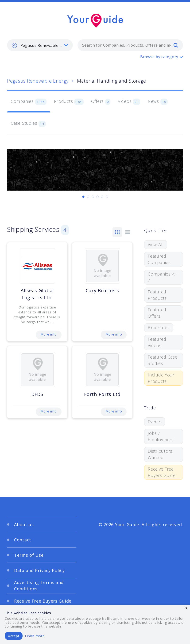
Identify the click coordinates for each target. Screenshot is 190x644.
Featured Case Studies (163, 360)
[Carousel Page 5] (102, 197)
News (158, 102)
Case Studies (28, 124)
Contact (23, 540)
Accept (14, 636)
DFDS (37, 394)
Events (155, 422)
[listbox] (40, 45)
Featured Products (157, 295)
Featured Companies (159, 259)
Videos (129, 102)
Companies (29, 102)
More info (49, 334)
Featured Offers (157, 313)
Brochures (159, 328)
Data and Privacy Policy (39, 570)
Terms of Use (29, 555)
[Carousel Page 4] (97, 197)
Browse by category (159, 57)
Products (69, 102)
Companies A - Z (163, 277)
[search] (176, 45)
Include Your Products (161, 378)
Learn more (35, 636)
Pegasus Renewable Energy (38, 81)
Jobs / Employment (161, 436)
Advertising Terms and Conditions (39, 586)
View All (156, 244)
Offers (101, 102)
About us (24, 524)
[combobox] (130, 45)
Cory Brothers (102, 290)
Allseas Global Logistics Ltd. (37, 294)
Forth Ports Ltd (102, 394)
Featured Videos (157, 342)
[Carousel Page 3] (93, 197)
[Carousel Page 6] (107, 197)
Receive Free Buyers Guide (162, 472)
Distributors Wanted (160, 454)
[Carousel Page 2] (88, 197)
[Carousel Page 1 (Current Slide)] (83, 197)
